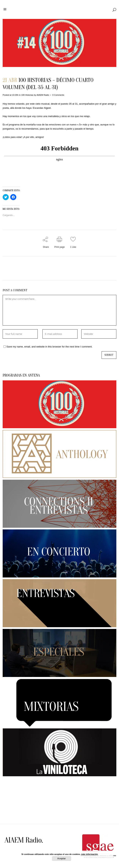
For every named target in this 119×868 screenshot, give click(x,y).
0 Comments (58, 95)
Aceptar (61, 859)
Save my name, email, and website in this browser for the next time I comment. (49, 347)
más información (89, 854)
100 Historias (27, 95)
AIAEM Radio (43, 95)
